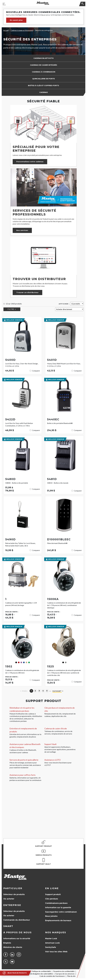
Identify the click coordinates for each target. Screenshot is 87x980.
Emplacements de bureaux (58, 921)
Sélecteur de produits (14, 894)
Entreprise (12, 905)
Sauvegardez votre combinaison (61, 912)
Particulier (13, 888)
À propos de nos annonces (65, 974)
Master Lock (51, 939)
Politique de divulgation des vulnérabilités (38, 974)
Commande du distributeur (17, 920)
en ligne (52, 888)
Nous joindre (51, 916)
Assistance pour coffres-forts (22, 775)
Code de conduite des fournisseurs (52, 976)
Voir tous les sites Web (56, 952)
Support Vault (50, 744)
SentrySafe (51, 947)
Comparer (36, 371)
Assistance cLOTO (52, 760)
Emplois (7, 943)
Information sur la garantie (58, 908)
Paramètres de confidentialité (64, 971)
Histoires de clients (13, 947)
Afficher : (64, 304)
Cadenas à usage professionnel (22, 30)
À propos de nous (17, 932)
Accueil (6, 30)
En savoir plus (16, 20)
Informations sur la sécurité (17, 939)
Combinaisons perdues (56, 903)
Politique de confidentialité (41, 971)
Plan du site (71, 976)
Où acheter (9, 899)
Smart (8, 926)
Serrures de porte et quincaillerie (24, 760)
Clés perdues (52, 899)
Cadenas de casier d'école (56, 728)
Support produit (53, 894)
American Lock (52, 943)
